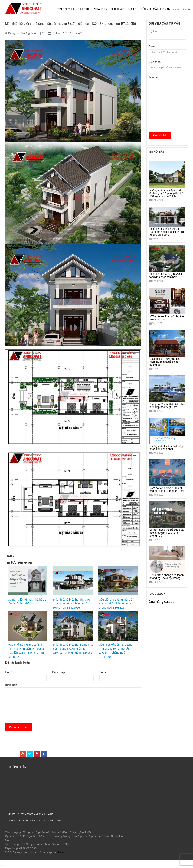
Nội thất (117, 9)
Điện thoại (59, 672)
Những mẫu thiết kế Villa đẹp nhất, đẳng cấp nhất (167, 447)
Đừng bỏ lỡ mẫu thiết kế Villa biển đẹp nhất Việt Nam (167, 406)
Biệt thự (84, 9)
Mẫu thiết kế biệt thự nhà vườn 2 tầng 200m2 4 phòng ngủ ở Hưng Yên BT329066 (72, 604)
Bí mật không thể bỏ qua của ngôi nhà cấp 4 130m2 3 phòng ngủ (167, 533)
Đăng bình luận (19, 727)
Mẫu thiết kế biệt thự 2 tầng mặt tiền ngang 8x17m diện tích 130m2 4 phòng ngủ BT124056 (73, 649)
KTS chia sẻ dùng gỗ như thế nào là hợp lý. (167, 318)
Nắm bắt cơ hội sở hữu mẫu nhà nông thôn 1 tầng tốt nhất (167, 489)
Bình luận (11, 685)
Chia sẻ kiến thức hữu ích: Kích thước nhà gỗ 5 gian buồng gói (165, 362)
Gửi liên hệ (160, 135)
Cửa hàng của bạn (162, 602)
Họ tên (9, 672)
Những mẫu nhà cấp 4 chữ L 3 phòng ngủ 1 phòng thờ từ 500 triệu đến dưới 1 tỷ (166, 193)
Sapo (61, 852)
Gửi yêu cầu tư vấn (155, 9)
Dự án (132, 9)
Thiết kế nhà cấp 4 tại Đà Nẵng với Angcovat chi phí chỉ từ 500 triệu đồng (167, 232)
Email (103, 672)
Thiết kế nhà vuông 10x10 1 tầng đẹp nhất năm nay (166, 276)
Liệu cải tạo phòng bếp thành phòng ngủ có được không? (167, 576)
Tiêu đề (153, 77)
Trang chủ (65, 9)
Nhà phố (101, 9)
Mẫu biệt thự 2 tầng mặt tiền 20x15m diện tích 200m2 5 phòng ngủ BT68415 (116, 604)
